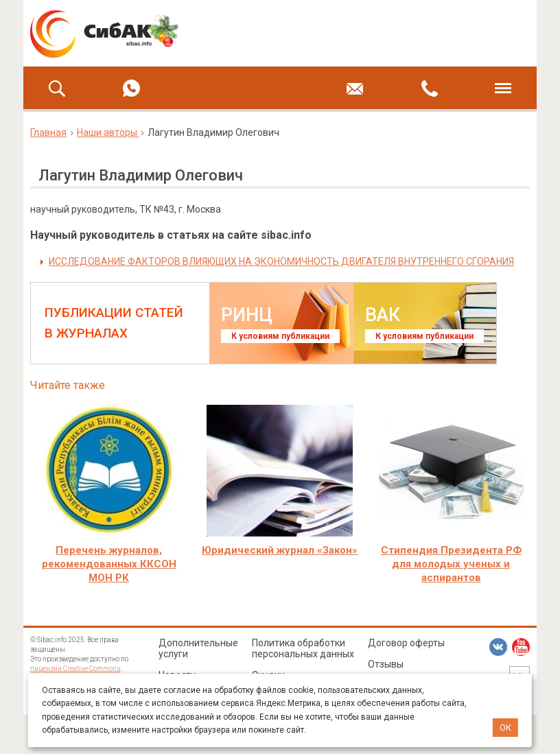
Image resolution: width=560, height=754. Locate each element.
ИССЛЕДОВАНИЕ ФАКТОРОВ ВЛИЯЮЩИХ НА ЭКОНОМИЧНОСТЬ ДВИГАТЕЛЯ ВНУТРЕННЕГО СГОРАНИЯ (281, 261)
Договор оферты (406, 643)
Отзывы (386, 664)
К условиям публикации (280, 336)
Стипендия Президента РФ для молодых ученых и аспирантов (451, 564)
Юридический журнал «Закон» (280, 550)
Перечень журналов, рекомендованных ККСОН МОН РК (109, 564)
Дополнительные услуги (198, 648)
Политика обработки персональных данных (303, 648)
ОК (505, 728)
